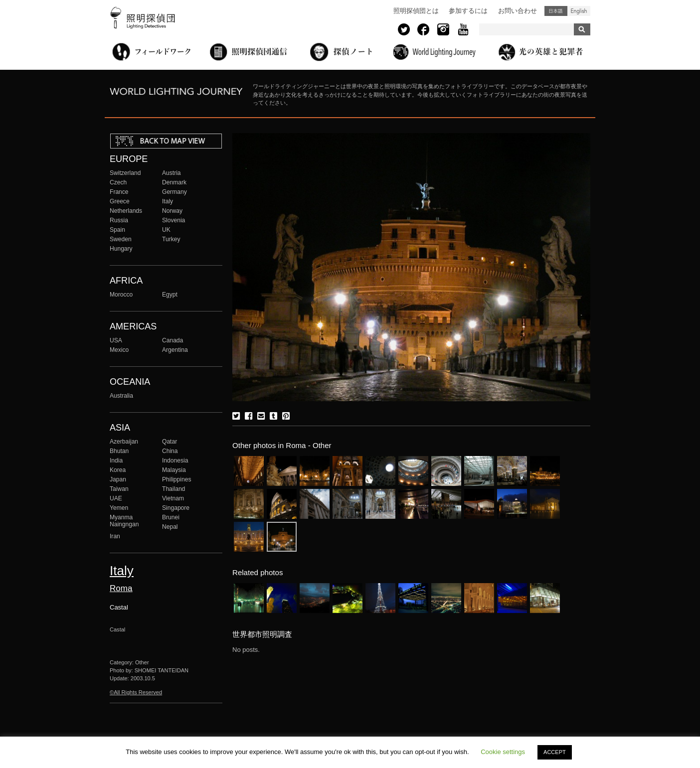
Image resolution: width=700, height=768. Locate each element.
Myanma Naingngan (124, 521)
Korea (118, 470)
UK (166, 230)
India (116, 461)
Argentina (175, 350)
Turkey (171, 239)
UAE (116, 498)
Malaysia (174, 470)
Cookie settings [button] (503, 752)
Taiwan (119, 489)
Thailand (174, 489)
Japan (118, 479)
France (119, 192)
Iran (115, 536)
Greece (120, 201)
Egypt (170, 295)
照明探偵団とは (416, 11)
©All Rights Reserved (136, 692)
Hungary (121, 249)
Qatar (170, 442)
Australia (121, 396)
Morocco (121, 295)
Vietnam (173, 498)
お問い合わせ (518, 11)
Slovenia (174, 220)
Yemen (119, 508)
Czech (118, 182)
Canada (173, 340)
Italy (168, 201)
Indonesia (175, 461)
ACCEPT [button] (555, 752)
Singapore (176, 508)
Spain (117, 230)
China (170, 451)
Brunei (171, 517)
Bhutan (119, 451)
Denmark (174, 182)
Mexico (119, 350)
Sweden (121, 239)
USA (116, 340)
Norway (172, 211)
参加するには (468, 11)
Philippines (176, 479)
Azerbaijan (124, 442)
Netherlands (126, 211)
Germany (175, 192)
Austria (172, 173)
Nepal (170, 527)
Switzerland (125, 173)
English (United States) (579, 11)
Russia (119, 220)
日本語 (556, 11)
